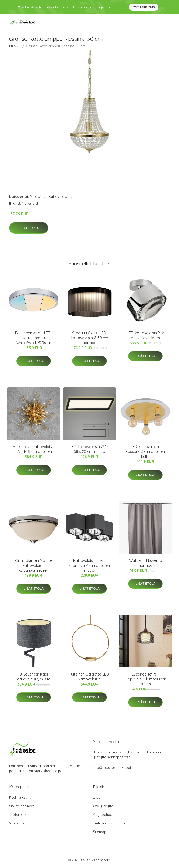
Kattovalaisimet (61, 196)
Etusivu (15, 46)
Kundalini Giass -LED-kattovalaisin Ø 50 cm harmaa (89, 338)
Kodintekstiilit (20, 797)
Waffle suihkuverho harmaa (146, 563)
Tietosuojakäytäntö (109, 823)
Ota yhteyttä (103, 806)
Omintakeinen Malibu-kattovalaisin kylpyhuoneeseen (34, 565)
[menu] (166, 22)
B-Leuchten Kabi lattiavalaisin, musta (34, 677)
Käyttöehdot (103, 815)
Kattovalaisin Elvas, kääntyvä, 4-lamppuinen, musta (89, 565)
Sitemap (100, 832)
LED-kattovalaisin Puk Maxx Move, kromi (145, 335)
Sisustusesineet (22, 806)
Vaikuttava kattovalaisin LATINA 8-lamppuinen (34, 449)
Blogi (97, 797)
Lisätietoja (29, 228)
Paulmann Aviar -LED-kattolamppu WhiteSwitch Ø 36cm (34, 338)
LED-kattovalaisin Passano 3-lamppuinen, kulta (146, 451)
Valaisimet (38, 196)
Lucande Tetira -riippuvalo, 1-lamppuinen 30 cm (146, 679)
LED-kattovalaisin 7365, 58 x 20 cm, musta (89, 449)
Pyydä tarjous (144, 7)
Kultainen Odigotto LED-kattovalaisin (89, 677)
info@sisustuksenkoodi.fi (113, 767)
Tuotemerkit (19, 815)
